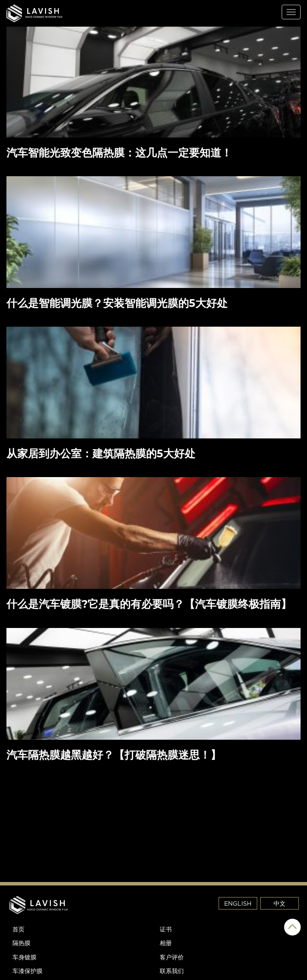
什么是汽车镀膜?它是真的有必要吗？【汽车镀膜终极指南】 (149, 604)
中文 (280, 903)
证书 (166, 929)
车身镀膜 (24, 957)
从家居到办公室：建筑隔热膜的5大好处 (101, 453)
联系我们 (172, 971)
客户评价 (172, 957)
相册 (166, 943)
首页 (18, 929)
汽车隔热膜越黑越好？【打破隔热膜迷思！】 (114, 755)
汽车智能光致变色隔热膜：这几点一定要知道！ (121, 153)
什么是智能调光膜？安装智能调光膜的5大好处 (119, 303)
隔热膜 (21, 943)
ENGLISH (238, 903)
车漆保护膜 (27, 971)
